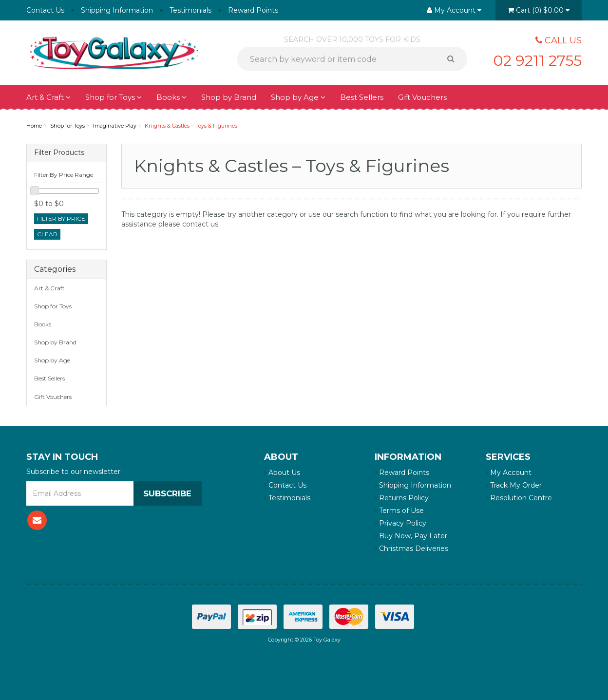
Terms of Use (399, 511)
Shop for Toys (114, 97)
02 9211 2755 (530, 59)
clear (47, 234)
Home (34, 126)
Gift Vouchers (422, 97)
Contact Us (45, 10)
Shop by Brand (229, 97)
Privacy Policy (400, 523)
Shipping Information (117, 10)
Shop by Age (298, 97)
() (539, 10)
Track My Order (514, 485)
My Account (509, 473)
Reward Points (253, 10)
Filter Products (59, 153)
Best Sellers (362, 97)
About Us (282, 473)
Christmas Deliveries (411, 549)
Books (171, 97)
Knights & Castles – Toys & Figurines (191, 126)
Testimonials (190, 10)
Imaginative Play (115, 126)
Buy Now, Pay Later (411, 536)
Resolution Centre (519, 498)
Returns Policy (402, 498)
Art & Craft (48, 97)
